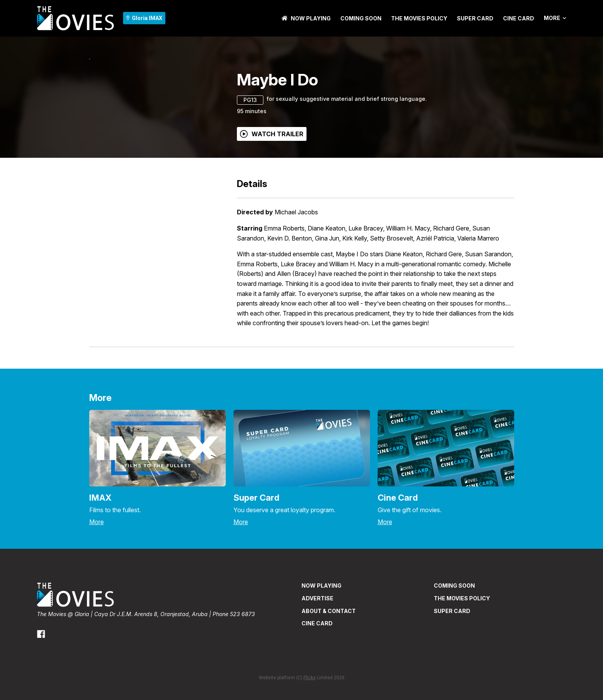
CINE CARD (519, 18)
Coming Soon (361, 18)
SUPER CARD (475, 18)
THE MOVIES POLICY (419, 18)
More (555, 18)
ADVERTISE (317, 649)
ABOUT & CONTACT (329, 662)
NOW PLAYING (306, 18)
